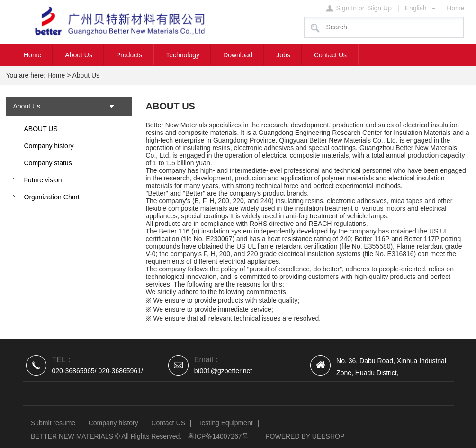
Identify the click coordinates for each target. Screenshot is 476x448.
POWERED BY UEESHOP (305, 436)
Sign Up (380, 8)
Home (455, 8)
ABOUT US (41, 129)
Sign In (346, 8)
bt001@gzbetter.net (223, 371)
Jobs (283, 55)
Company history (49, 146)
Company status (48, 163)
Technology (183, 55)
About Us (79, 55)
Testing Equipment (225, 423)
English (416, 8)
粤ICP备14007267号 (218, 436)
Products (129, 55)
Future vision (43, 180)
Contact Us (330, 55)
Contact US (168, 423)
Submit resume (53, 423)
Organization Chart (52, 197)
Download (238, 55)
